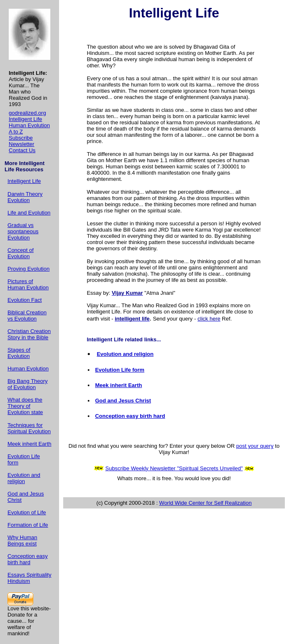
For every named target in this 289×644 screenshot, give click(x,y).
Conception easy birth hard (28, 559)
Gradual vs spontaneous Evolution (23, 231)
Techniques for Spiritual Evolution (29, 428)
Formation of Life (28, 525)
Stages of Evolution (19, 353)
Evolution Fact (25, 300)
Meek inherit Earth (30, 444)
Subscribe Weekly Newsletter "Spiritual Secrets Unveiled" (174, 468)
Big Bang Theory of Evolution (28, 384)
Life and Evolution (29, 213)
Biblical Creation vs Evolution (27, 316)
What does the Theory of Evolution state (25, 406)
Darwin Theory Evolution (25, 197)
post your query (255, 446)
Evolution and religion (24, 478)
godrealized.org (27, 113)
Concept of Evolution (21, 253)
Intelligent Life (25, 119)
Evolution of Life (27, 512)
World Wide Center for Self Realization (205, 503)
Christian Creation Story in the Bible (29, 334)
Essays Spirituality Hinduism (29, 578)
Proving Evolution (28, 269)
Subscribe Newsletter (21, 141)
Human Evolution (28, 369)
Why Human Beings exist (22, 540)
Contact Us (22, 150)
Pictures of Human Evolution (28, 284)
